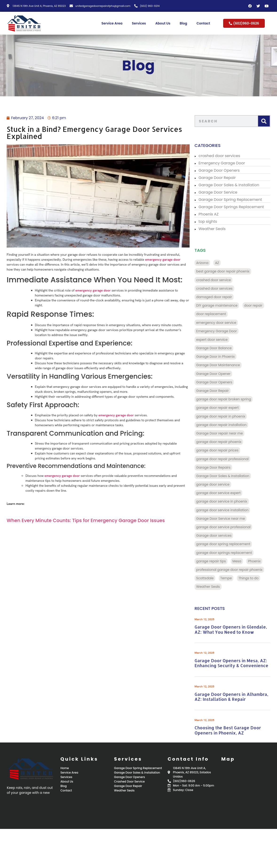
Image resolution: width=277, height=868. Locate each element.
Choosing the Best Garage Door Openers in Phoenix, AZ (235, 730)
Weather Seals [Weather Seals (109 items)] (216, 587)
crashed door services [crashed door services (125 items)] (222, 288)
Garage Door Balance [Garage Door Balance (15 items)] (222, 348)
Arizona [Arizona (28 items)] (210, 263)
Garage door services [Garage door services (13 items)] (222, 535)
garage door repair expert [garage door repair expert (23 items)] (225, 408)
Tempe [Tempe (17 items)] (234, 578)
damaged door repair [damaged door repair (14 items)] (222, 297)
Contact (203, 23)
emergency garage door (145, 260)
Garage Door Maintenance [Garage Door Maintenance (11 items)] (226, 365)
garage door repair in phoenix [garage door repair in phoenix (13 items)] (228, 416)
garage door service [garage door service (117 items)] (221, 484)
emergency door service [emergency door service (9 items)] (224, 323)
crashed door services (227, 156)
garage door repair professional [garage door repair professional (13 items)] (230, 459)
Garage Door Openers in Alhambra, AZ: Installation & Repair (239, 697)
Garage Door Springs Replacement (239, 207)
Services (139, 23)
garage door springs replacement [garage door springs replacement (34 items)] (232, 553)
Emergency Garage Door (229, 163)
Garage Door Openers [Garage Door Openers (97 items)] (222, 382)
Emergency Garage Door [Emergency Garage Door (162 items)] (224, 331)
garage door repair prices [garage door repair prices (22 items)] (225, 450)
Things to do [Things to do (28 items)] (256, 578)
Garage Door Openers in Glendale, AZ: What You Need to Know (238, 629)
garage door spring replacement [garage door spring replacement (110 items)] (231, 544)
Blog (183, 23)
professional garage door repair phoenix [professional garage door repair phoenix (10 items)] (237, 570)
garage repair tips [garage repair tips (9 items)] (219, 561)
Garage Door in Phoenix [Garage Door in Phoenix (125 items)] (223, 357)
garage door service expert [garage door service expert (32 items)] (226, 493)
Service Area (112, 23)
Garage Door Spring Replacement (238, 200)
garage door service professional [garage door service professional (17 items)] (231, 527)
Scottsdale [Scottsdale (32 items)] (213, 578)
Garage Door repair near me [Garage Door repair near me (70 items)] (227, 433)
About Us (163, 23)
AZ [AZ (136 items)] (225, 263)
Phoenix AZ (216, 214)
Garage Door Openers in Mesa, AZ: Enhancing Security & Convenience (239, 663)
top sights (216, 221)
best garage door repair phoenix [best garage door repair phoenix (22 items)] (231, 271)
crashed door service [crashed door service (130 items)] (221, 280)
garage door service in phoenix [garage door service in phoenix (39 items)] (229, 501)
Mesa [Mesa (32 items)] (245, 561)
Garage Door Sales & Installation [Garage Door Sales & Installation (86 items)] (230, 476)
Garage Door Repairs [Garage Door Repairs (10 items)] (221, 467)
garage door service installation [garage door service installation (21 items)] (230, 510)
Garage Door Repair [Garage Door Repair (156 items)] (220, 391)
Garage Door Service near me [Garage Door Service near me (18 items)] (228, 519)
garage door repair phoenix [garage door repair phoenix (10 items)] (226, 442)
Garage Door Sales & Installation (237, 185)
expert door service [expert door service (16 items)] (220, 340)
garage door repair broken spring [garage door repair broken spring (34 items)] (231, 399)
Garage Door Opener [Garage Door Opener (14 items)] (221, 374)
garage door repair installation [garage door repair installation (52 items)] (229, 425)
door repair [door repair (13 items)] (261, 305)
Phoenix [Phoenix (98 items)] (262, 561)
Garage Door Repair (225, 178)
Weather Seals (220, 229)
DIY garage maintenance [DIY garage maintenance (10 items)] (224, 305)
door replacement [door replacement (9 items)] (219, 314)
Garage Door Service (226, 192)
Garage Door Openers (227, 170)
